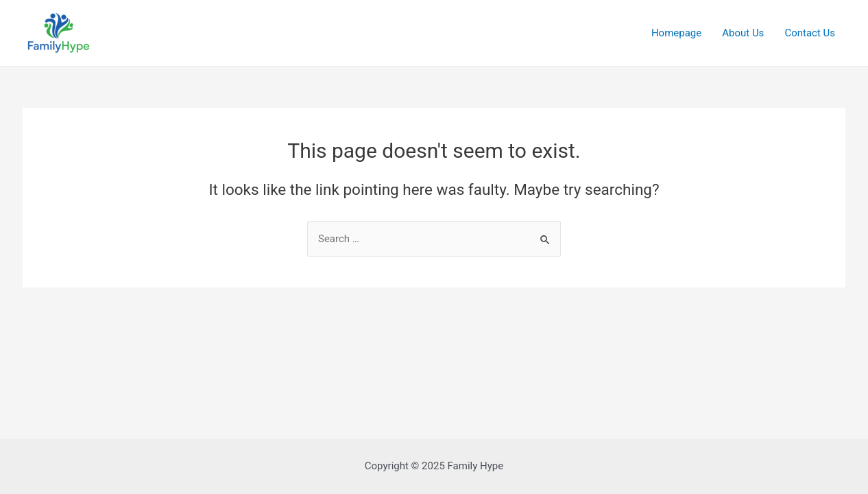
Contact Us (810, 33)
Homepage (676, 33)
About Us (743, 33)
